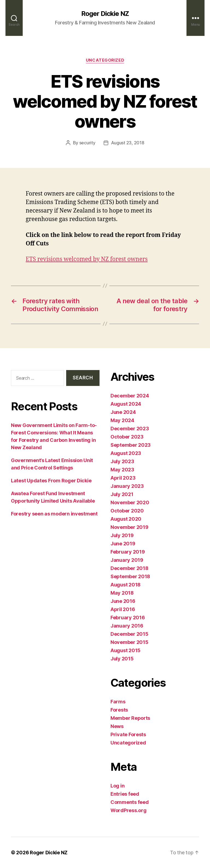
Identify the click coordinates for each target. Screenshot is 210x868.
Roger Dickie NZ (105, 14)
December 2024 (130, 396)
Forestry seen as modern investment (54, 514)
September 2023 (131, 445)
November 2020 (130, 502)
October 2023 (127, 437)
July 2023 (122, 461)
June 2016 (123, 601)
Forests (119, 710)
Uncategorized (105, 60)
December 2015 (129, 634)
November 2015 (129, 642)
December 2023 (130, 429)
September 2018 (130, 576)
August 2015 (126, 650)
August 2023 (126, 453)
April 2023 (123, 478)
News (117, 726)
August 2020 (126, 519)
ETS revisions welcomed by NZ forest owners (87, 259)
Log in (117, 786)
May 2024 (122, 420)
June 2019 (123, 544)
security (87, 143)
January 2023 (127, 486)
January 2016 (127, 626)
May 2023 (122, 470)
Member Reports (130, 718)
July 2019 (122, 535)
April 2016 (123, 609)
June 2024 (123, 412)
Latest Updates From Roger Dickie (51, 481)
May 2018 (122, 593)
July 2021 (122, 494)
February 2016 (128, 618)
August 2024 (126, 404)
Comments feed (130, 802)
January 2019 (127, 560)
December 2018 (129, 568)
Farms (118, 702)
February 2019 (128, 552)
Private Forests (128, 734)
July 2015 (122, 659)
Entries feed (125, 794)
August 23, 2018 (128, 143)
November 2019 (129, 527)
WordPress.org (129, 810)
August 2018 (126, 585)
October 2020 (127, 511)
